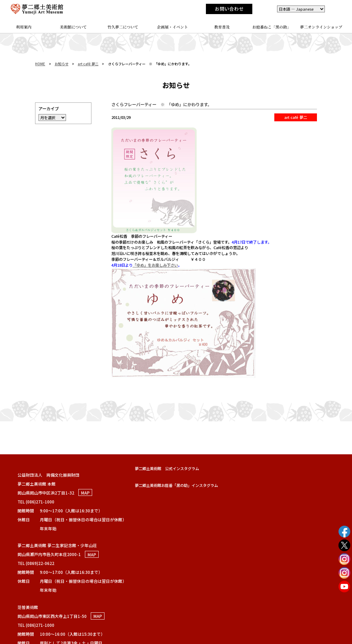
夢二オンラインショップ (321, 27)
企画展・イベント (173, 27)
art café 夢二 (88, 64)
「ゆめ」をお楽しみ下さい (155, 265)
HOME (40, 64)
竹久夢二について (123, 27)
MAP (85, 493)
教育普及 (222, 27)
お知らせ (62, 64)
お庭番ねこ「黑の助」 (272, 27)
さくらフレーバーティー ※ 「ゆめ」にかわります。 (162, 104)
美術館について (73, 27)
